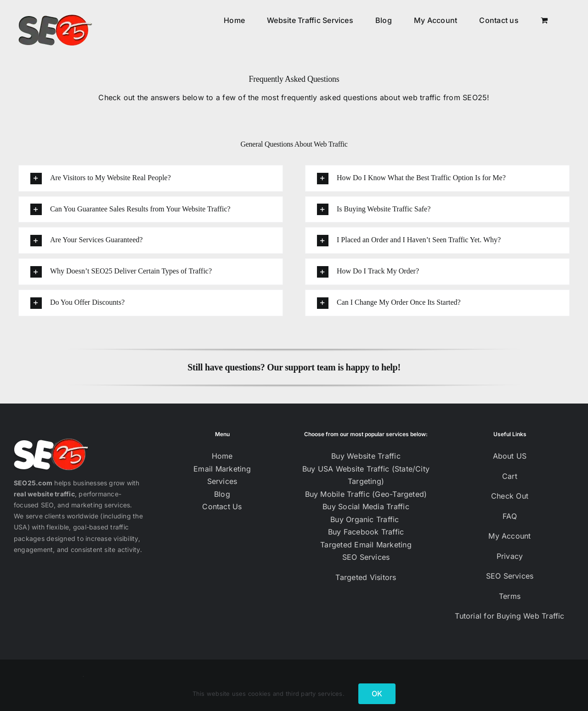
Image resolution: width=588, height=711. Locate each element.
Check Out (510, 496)
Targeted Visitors (366, 577)
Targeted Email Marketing (366, 545)
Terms (510, 596)
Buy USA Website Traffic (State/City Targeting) (366, 475)
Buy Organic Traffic (366, 519)
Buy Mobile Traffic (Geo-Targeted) (366, 494)
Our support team (301, 367)
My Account (509, 536)
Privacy (510, 556)
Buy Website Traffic (366, 456)
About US (510, 456)
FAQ (510, 516)
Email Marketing (222, 469)
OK (377, 694)
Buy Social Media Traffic (366, 506)
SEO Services (366, 557)
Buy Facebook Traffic (366, 532)
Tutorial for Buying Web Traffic (509, 616)
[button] (151, 178)
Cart (510, 476)
